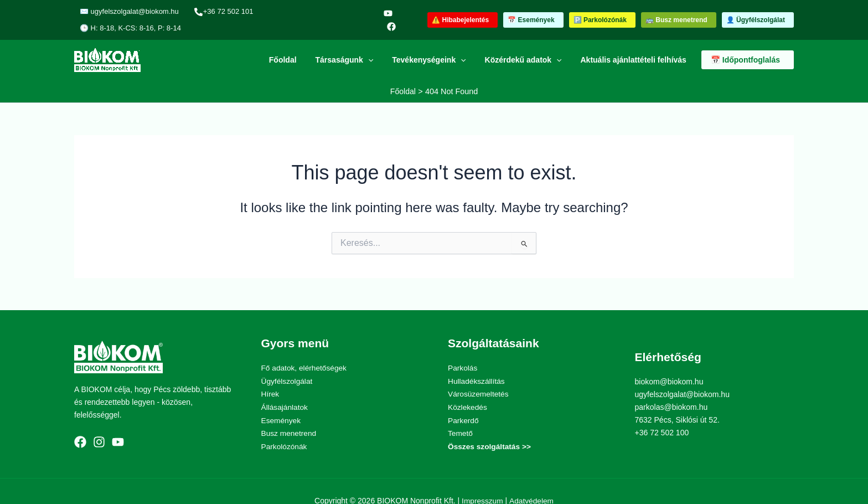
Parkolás (463, 351)
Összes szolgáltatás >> (490, 428)
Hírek (270, 377)
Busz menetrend (290, 415)
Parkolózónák (285, 428)
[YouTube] (367, 12)
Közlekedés (468, 389)
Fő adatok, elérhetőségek (305, 351)
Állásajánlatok (285, 389)
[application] (380, 43)
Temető (461, 415)
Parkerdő (464, 402)
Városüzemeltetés (479, 377)
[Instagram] (99, 424)
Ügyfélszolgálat (288, 364)
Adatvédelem (532, 482)
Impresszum (482, 482)
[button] (463, 12)
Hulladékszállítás (477, 364)
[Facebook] (383, 12)
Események (281, 402)
